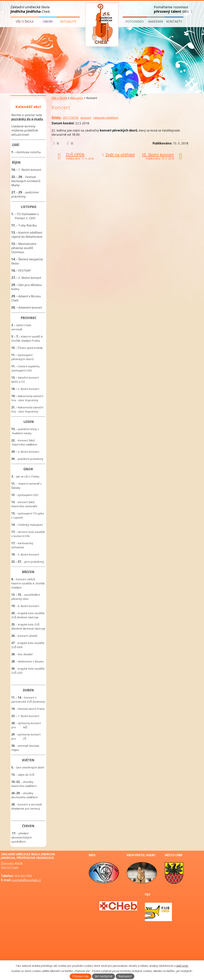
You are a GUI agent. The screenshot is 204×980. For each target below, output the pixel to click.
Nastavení (125, 976)
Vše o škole (25, 21)
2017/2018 (71, 118)
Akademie (156, 21)
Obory (48, 21)
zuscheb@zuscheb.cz (26, 880)
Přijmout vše (81, 976)
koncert (86, 118)
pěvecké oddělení (106, 118)
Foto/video (135, 21)
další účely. (182, 966)
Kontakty (174, 21)
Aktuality (68, 21)
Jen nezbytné (104, 976)
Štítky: (57, 118)
